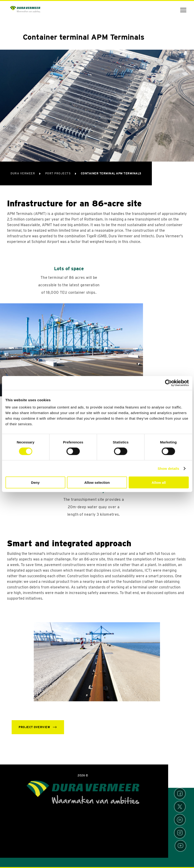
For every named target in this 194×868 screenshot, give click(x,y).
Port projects (58, 173)
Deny (35, 482)
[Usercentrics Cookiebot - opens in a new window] (168, 383)
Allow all (159, 482)
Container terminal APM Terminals (111, 173)
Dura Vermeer (23, 173)
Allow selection (97, 482)
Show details (168, 468)
